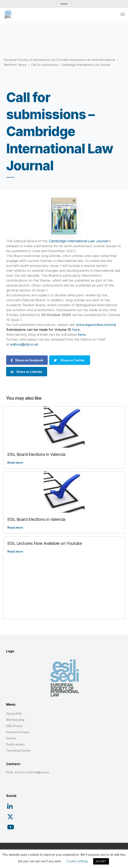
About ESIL (14, 714)
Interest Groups (18, 732)
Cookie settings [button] (77, 861)
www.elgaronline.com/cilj (96, 325)
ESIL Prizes (14, 726)
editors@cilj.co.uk (24, 344)
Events (11, 738)
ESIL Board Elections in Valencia (36, 454)
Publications (15, 744)
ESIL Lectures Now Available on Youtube (45, 543)
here (76, 330)
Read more (15, 462)
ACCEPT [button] (101, 861)
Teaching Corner (18, 750)
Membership (15, 720)
